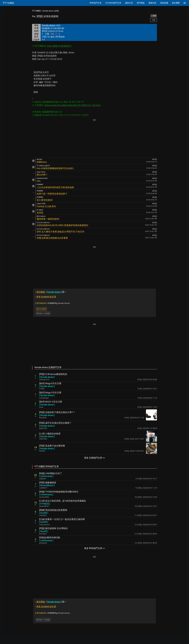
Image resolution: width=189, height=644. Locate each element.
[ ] (47, 377)
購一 (51, 292)
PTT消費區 (36, 11)
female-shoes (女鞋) (51, 11)
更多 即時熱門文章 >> (94, 548)
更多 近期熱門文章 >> (94, 458)
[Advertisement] (94, 139)
